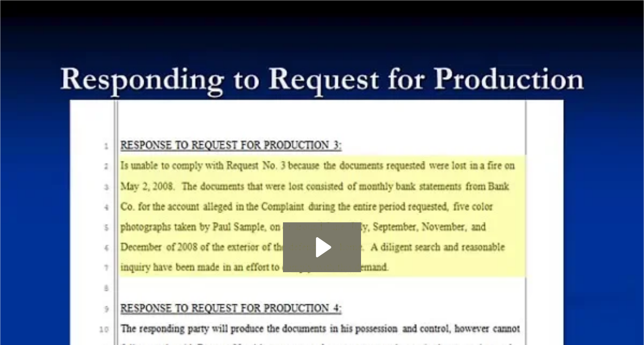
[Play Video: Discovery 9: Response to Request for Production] (322, 247)
